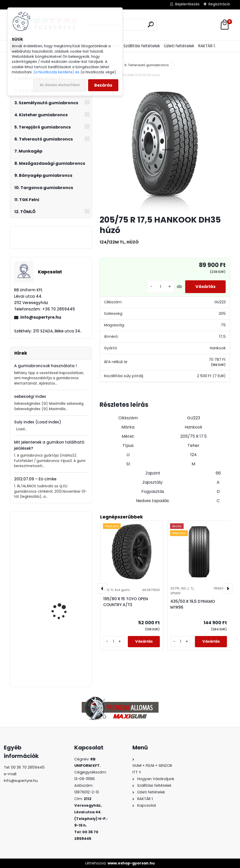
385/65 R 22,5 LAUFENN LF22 (64, 543)
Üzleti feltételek (179, 46)
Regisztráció (219, 4)
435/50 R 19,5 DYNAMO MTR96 (193, 604)
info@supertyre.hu (41, 317)
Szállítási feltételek (142, 46)
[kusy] (161, 287)
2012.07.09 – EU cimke (35, 479)
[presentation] (102, 588)
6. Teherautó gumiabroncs (147, 65)
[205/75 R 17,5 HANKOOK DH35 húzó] (165, 147)
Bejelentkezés (187, 4)
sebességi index (30, 396)
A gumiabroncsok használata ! (45, 366)
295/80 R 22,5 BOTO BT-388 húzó (65, 657)
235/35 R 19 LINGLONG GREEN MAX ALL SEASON (64, 602)
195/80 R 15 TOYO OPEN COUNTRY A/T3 (126, 602)
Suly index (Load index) (38, 422)
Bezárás (103, 85)
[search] (151, 24)
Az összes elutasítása (60, 85)
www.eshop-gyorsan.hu (131, 863)
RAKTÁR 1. (207, 46)
